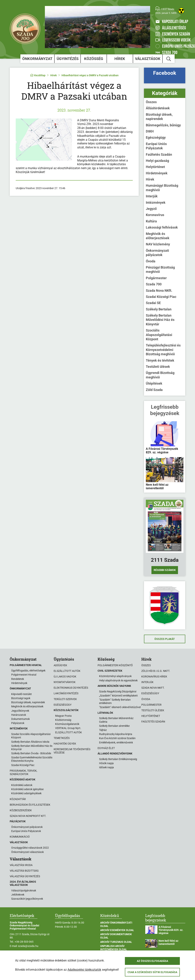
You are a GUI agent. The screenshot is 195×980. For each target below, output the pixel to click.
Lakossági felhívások (162, 227)
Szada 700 (154, 284)
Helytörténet (155, 167)
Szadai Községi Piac (161, 297)
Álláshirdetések (158, 108)
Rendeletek (18, 679)
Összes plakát (165, 639)
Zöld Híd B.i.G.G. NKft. (156, 671)
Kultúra (151, 221)
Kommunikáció (20, 837)
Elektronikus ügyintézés (71, 688)
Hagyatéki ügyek (65, 744)
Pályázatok (18, 723)
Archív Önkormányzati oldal (116, 924)
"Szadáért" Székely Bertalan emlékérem (115, 701)
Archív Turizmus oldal (116, 942)
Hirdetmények (157, 173)
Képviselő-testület (22, 694)
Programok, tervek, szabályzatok (23, 772)
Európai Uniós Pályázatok (156, 146)
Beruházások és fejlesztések (30, 805)
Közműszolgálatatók (67, 724)
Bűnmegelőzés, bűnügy (163, 125)
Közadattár (18, 799)
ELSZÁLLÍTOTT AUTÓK (69, 732)
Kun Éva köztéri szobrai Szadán (117, 738)
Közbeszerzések (21, 810)
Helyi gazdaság (157, 161)
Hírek (120, 59)
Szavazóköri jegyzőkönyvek (27, 899)
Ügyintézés (68, 59)
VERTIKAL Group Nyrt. (68, 728)
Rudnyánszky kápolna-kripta (116, 734)
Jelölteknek (18, 895)
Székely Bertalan (159, 309)
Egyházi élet (106, 748)
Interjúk (152, 196)
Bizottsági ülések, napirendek (159, 117)
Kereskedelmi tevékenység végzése (72, 751)
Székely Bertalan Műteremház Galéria (116, 720)
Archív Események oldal (117, 930)
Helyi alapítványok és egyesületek (118, 680)
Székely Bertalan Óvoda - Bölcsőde (31, 753)
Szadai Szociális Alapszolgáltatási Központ (31, 736)
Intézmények (156, 202)
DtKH (150, 131)
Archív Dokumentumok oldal (116, 936)
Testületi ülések (158, 367)
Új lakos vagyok (65, 677)
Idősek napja (106, 767)
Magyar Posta (63, 716)
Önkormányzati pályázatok (157, 253)
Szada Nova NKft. (159, 291)
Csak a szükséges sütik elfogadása (152, 972)
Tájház (103, 730)
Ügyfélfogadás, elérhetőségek (28, 671)
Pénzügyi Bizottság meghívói (160, 269)
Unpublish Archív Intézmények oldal (114, 948)
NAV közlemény (158, 244)
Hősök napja (106, 763)
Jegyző (151, 209)
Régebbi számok (165, 570)
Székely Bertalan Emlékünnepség (118, 759)
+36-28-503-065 (24, 942)
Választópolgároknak (24, 890)
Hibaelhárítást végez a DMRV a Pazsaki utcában (90, 75)
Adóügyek (60, 665)
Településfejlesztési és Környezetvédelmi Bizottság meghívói (163, 350)
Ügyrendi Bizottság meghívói (160, 375)
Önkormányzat (37, 59)
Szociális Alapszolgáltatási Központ (159, 335)
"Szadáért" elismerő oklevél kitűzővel (120, 707)
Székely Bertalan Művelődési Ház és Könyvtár (160, 320)
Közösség (94, 59)
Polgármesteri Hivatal (24, 675)
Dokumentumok (20, 719)
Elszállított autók (67, 671)
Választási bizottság (24, 871)
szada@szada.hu (28, 946)
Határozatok (19, 715)
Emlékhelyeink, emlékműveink (116, 742)
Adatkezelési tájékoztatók (84, 970)
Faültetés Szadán (159, 154)
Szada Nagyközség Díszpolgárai (118, 691)
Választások (148, 59)
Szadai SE (153, 303)
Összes (151, 102)
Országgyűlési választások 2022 (30, 848)
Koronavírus (155, 215)
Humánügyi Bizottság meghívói (162, 188)
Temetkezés (62, 738)
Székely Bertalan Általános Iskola (30, 742)
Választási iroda (21, 865)
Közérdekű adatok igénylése (27, 789)
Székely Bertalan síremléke (114, 726)
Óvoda (151, 261)
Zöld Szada (154, 390)
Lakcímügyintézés (66, 693)
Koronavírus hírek (154, 677)
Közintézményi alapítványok (115, 676)
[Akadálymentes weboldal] (181, 11)
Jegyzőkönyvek (20, 711)
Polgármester (156, 278)
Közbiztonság (63, 720)
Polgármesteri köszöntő (115, 665)
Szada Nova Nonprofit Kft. (28, 816)
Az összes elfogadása (152, 961)
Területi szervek (65, 699)
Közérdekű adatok (22, 785)
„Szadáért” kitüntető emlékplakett (118, 696)
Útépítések (154, 383)
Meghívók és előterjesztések (158, 236)
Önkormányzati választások (27, 852)
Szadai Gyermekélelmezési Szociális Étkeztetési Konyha (32, 759)
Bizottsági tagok (21, 698)
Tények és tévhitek (160, 360)
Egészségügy (156, 137)
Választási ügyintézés (25, 876)
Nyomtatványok (65, 682)
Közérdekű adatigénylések (26, 793)
